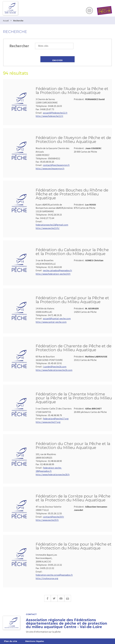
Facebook (47, 598)
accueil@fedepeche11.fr (55, 113)
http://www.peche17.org (48, 422)
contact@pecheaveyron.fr (56, 165)
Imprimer (68, 598)
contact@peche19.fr (53, 517)
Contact (31, 614)
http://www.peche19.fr (47, 520)
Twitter (54, 598)
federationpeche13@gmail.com (52, 225)
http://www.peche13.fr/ (48, 228)
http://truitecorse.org (47, 578)
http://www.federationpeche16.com (54, 370)
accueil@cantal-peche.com (57, 318)
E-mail (61, 598)
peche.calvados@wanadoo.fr (57, 270)
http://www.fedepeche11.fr (49, 116)
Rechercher (19, 46)
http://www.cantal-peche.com (51, 322)
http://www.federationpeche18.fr (53, 474)
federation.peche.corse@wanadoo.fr (54, 575)
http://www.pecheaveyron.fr (50, 168)
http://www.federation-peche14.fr (53, 274)
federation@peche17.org (56, 419)
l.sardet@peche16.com (55, 367)
